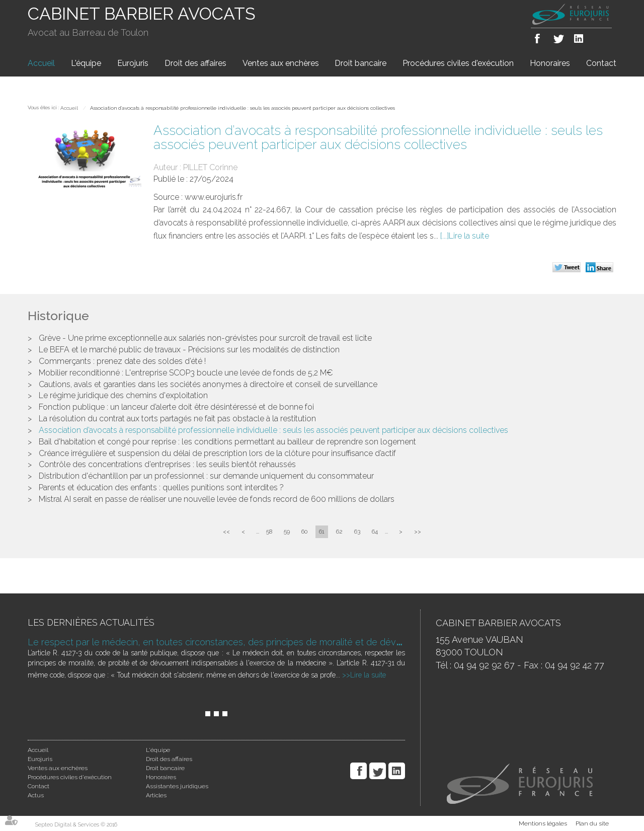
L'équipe (86, 63)
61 (322, 532)
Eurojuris (133, 63)
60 (304, 532)
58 (269, 532)
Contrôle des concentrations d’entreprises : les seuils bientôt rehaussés (167, 464)
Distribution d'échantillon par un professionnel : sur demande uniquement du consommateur (206, 476)
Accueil (41, 63)
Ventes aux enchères (281, 63)
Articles (156, 795)
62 (339, 532)
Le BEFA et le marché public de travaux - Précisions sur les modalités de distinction (189, 350)
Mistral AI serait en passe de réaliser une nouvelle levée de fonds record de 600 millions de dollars (217, 499)
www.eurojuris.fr (214, 197)
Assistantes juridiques (177, 786)
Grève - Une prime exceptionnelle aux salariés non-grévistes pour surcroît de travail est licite (205, 338)
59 (287, 532)
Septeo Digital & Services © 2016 (76, 825)
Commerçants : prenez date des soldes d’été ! (122, 361)
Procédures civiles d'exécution (458, 63)
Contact (601, 63)
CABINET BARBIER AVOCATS (142, 14)
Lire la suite (469, 236)
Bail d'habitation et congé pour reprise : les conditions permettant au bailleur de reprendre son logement (227, 442)
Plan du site (592, 823)
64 (375, 532)
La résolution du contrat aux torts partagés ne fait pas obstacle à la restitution (177, 419)
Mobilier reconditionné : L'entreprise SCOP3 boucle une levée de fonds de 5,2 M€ (186, 373)
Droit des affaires (195, 63)
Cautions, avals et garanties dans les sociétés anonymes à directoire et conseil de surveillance (208, 384)
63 (357, 532)
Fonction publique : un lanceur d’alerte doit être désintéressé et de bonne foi (176, 407)
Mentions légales (543, 823)
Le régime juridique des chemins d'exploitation (123, 395)
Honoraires (550, 63)
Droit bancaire (360, 63)
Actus (36, 795)
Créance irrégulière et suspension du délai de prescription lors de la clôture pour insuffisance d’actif (217, 453)
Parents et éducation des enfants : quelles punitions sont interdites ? (161, 487)
